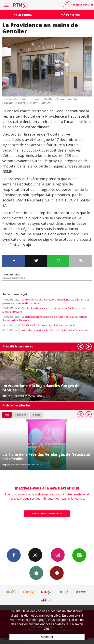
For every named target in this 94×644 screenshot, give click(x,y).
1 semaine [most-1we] (21, 415)
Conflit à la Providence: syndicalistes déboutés (39, 325)
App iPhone (36, 573)
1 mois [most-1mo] (36, 415)
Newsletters (79, 555)
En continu (23, 15)
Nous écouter (85, 5)
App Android (57, 573)
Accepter (47, 637)
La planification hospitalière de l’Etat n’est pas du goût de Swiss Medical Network (45, 319)
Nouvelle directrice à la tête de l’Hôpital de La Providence (45, 330)
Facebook (14, 555)
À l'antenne (71, 15)
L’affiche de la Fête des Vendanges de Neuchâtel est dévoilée (46, 456)
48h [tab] (7, 415)
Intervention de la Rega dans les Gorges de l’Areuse (41, 388)
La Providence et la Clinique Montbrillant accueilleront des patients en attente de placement (46, 301)
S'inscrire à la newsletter (47, 513)
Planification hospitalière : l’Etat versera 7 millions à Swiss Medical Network (45, 310)
